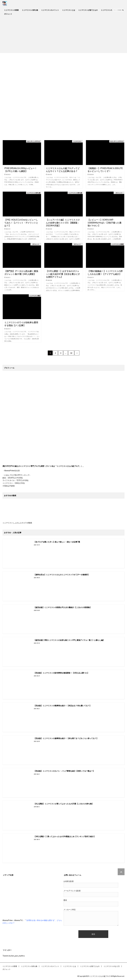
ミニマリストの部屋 (11, 10)
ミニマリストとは (69, 10)
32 (71, 353)
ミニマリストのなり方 (109, 10)
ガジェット (8, 14)
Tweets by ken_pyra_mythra (14, 956)
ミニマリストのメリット (50, 10)
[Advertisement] (63, 36)
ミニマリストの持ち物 (30, 10)
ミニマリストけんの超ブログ (100, 976)
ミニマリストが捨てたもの (88, 10)
